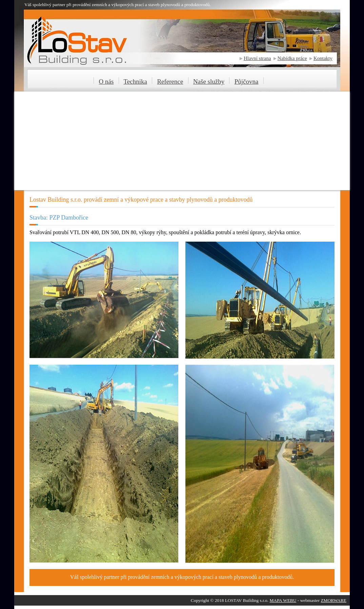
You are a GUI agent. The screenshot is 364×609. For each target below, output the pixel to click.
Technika (135, 82)
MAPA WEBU (283, 600)
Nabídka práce (292, 58)
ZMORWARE (333, 600)
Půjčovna (247, 82)
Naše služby (209, 82)
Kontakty (323, 58)
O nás (106, 82)
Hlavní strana (257, 58)
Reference (170, 82)
